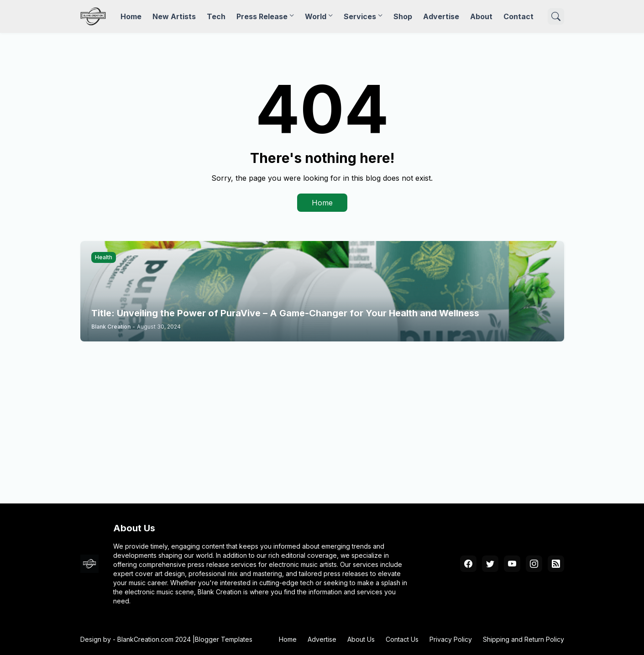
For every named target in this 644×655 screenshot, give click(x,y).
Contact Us (402, 639)
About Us (361, 639)
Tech (216, 16)
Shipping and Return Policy (524, 639)
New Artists (174, 16)
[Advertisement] (322, 420)
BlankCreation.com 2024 (154, 639)
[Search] (556, 16)
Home (131, 16)
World (316, 16)
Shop (403, 16)
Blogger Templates (224, 639)
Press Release (262, 16)
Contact (518, 16)
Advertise (441, 16)
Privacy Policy (451, 639)
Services (360, 16)
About (481, 16)
